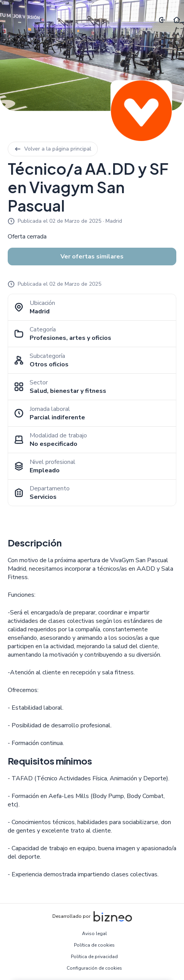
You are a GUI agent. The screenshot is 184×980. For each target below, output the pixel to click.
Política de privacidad (94, 957)
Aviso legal (95, 934)
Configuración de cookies (94, 968)
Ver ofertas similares (92, 257)
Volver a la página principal (53, 149)
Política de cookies (94, 945)
